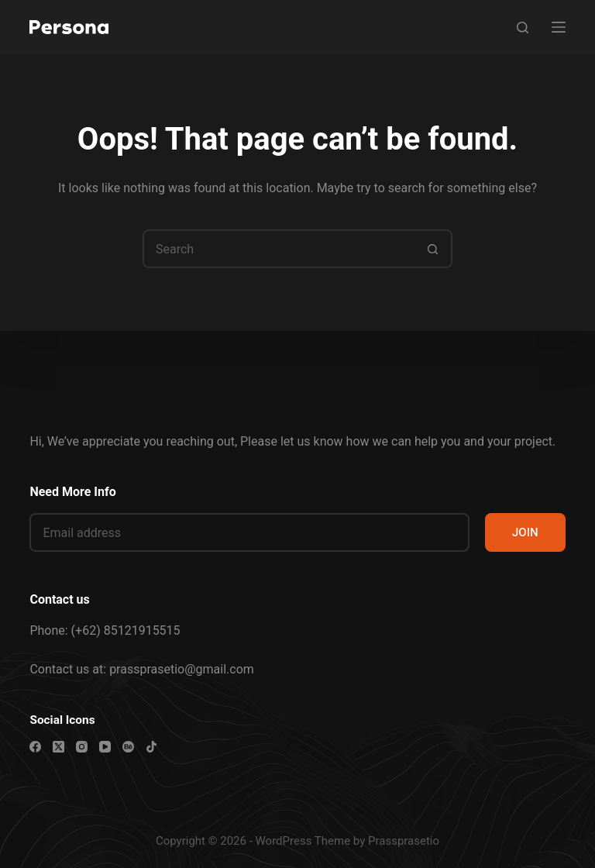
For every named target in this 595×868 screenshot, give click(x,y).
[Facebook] (35, 747)
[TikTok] (151, 747)
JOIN (525, 532)
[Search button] (433, 249)
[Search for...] (278, 249)
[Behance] (128, 747)
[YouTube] (105, 747)
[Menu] (559, 27)
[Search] (523, 28)
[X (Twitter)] (58, 747)
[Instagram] (82, 747)
